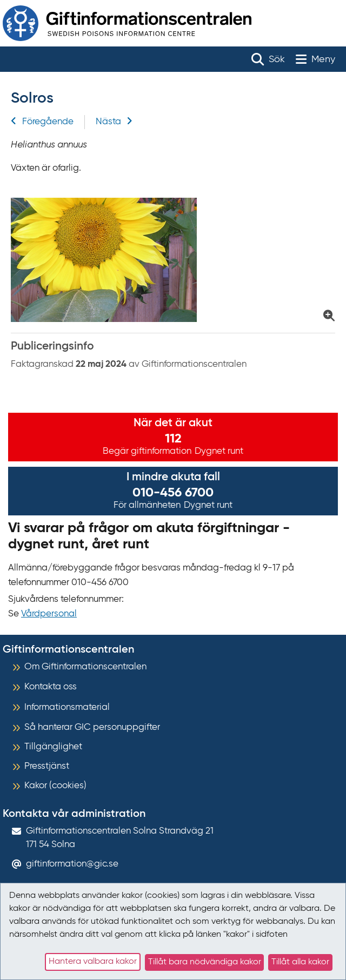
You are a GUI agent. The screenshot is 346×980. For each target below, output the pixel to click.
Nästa (114, 122)
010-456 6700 (173, 493)
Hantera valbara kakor (93, 962)
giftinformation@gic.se (72, 864)
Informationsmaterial (67, 707)
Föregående (42, 122)
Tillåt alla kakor (300, 962)
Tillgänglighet (53, 747)
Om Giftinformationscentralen (85, 667)
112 (173, 439)
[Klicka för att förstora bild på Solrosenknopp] (173, 260)
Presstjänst (47, 766)
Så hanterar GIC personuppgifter (92, 727)
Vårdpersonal (49, 614)
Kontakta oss (51, 687)
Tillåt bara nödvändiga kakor (205, 962)
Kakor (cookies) (55, 786)
